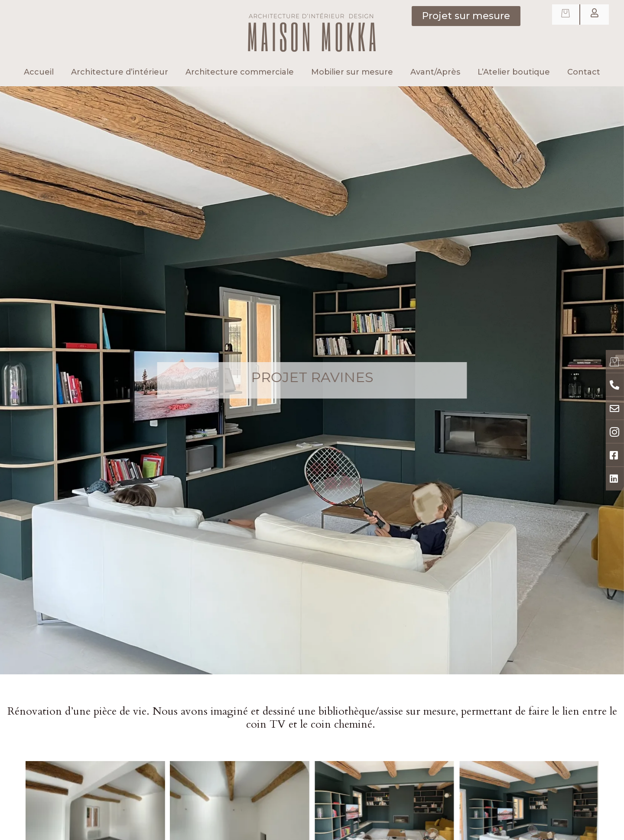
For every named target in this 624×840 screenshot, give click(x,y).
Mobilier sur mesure (352, 72)
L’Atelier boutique (514, 72)
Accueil (39, 72)
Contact (584, 72)
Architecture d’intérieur (120, 72)
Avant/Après (435, 72)
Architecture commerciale (240, 72)
